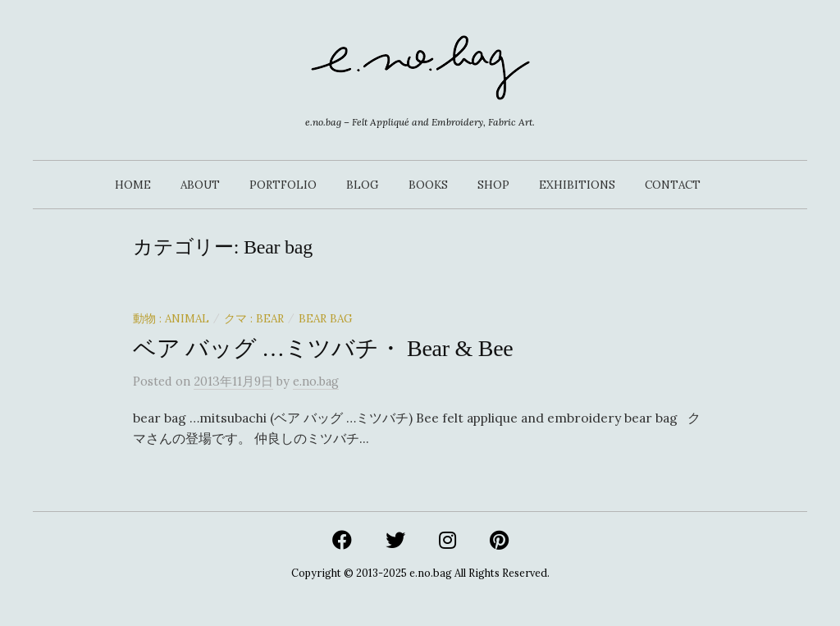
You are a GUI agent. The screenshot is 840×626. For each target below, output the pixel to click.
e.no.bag (431, 573)
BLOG (363, 185)
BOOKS (428, 185)
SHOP (493, 185)
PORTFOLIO (283, 185)
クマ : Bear (254, 318)
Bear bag (326, 318)
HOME (133, 185)
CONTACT (673, 185)
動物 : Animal (171, 318)
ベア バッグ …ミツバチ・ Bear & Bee (323, 348)
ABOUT (200, 185)
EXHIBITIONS (577, 185)
